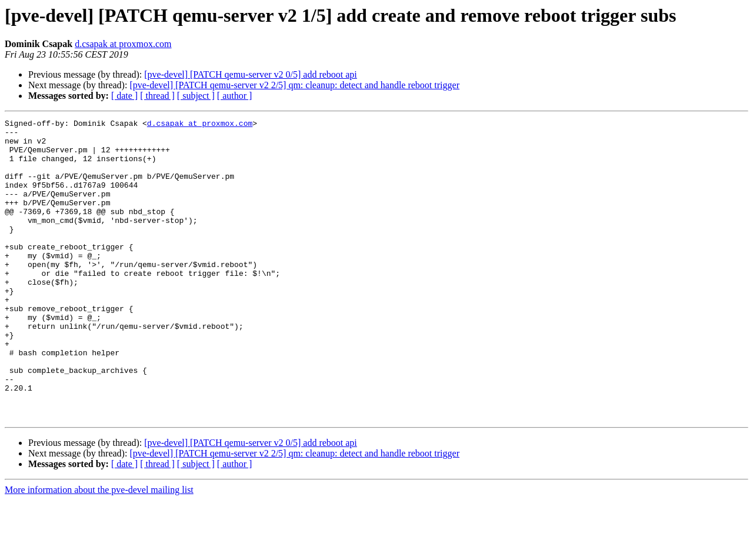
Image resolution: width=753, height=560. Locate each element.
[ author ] (235, 96)
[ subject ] (196, 96)
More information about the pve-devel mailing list (99, 550)
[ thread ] (157, 96)
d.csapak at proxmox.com (123, 44)
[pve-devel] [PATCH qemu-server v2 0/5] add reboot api (251, 74)
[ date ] (124, 96)
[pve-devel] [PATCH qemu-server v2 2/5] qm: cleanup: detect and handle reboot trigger (294, 85)
